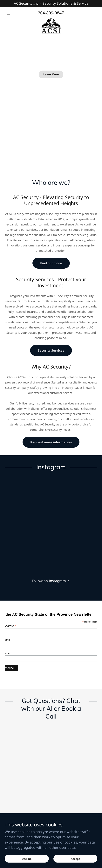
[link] (51, 26)
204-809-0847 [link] (51, 13)
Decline (27, 859)
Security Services (51, 350)
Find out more (51, 263)
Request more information (51, 442)
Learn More (51, 74)
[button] (12, 13)
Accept (75, 859)
